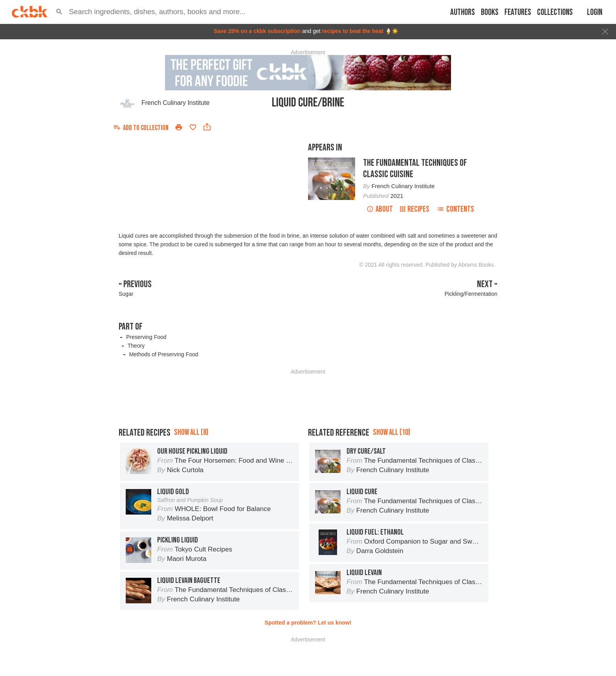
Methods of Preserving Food (164, 354)
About (380, 209)
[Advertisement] (308, 73)
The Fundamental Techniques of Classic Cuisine (415, 169)
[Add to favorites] (193, 127)
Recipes (415, 209)
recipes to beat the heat (353, 31)
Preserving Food (146, 337)
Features (518, 12)
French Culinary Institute (175, 103)
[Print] (179, 127)
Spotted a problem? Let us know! (308, 623)
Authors (463, 12)
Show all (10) (391, 432)
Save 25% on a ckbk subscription (257, 31)
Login (595, 12)
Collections (555, 12)
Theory (136, 346)
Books (490, 12)
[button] (59, 12)
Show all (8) (191, 432)
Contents (455, 209)
